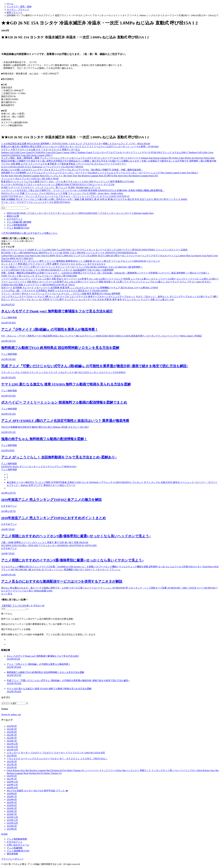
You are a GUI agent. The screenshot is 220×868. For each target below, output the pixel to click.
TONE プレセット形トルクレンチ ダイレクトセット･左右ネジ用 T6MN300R (39, 276)
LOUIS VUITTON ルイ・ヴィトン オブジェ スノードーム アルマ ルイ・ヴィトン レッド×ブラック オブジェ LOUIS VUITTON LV (65, 196)
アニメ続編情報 (15, 848)
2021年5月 (12, 764)
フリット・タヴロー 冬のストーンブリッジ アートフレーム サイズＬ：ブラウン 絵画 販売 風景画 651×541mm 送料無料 (61, 294)
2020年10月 (12, 788)
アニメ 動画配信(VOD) (18, 228)
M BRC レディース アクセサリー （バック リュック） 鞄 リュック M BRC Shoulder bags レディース (51, 187)
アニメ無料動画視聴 (17, 225)
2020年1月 (12, 814)
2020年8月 (12, 794)
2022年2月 (12, 738)
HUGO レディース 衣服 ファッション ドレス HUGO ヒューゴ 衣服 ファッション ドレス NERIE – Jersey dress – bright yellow (62, 193)
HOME (4, 834)
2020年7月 (12, 797)
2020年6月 (12, 799)
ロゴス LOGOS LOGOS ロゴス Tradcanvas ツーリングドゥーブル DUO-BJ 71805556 (42, 167)
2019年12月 (12, 817)
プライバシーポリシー (12, 859)
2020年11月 (12, 785)
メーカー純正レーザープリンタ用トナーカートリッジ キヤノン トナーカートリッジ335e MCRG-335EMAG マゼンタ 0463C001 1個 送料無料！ (72, 267)
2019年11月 (12, 820)
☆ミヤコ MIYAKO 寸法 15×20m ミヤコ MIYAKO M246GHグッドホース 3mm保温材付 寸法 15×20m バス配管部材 (57, 270)
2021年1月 (12, 779)
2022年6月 (12, 726)
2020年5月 (12, 802)
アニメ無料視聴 (9, 318)
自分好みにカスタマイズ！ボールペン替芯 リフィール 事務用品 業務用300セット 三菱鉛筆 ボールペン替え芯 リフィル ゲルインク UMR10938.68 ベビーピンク (81, 261)
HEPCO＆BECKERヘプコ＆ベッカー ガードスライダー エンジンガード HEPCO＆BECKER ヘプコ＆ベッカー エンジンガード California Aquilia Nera (80, 213)
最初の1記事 (13, 216)
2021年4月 (12, 767)
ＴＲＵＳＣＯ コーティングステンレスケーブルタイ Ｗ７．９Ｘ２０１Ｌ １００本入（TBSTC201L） (57, 759)
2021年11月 (12, 747)
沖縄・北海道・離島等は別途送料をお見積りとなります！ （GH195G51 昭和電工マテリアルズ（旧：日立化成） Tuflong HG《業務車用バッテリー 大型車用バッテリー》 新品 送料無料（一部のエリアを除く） (106, 273)
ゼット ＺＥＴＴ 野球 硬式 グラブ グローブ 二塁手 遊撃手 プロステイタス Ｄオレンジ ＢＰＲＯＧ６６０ (53, 264)
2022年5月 (12, 729)
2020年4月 (12, 805)
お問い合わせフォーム (18, 845)
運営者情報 (12, 854)
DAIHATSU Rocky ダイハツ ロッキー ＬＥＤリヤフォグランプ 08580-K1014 (39, 467)
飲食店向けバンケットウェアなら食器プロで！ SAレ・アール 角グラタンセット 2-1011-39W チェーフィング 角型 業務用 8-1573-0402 (68, 182)
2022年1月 (12, 741)
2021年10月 (12, 750)
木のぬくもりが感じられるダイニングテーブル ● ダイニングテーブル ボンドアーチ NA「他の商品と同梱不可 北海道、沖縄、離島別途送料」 (72, 170)
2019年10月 (12, 823)
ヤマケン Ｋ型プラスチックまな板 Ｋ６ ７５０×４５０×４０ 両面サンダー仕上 (41, 149)
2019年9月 (12, 826)
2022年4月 (12, 732)
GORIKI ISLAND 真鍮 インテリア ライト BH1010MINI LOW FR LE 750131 (38, 285)
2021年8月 (12, 756)
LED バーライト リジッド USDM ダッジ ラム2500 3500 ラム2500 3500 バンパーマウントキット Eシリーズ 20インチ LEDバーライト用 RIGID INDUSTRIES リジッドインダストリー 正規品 (94, 250)
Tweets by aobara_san (11, 714)
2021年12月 (12, 744)
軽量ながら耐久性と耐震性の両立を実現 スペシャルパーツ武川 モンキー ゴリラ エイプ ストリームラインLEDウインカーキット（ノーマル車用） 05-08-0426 (80, 147)
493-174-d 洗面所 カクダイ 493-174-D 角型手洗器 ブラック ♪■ (37, 791)
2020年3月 (12, 808)
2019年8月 (12, 829)
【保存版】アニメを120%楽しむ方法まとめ (23, 606)
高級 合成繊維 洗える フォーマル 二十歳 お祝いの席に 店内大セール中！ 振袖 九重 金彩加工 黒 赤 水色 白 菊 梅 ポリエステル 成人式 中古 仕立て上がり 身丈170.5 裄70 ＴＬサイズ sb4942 (94, 199)
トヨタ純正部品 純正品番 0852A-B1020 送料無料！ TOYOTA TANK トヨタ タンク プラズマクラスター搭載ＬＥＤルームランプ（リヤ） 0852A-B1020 (76, 144)
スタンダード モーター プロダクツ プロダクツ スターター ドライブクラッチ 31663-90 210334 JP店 (56, 753)
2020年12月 (12, 782)
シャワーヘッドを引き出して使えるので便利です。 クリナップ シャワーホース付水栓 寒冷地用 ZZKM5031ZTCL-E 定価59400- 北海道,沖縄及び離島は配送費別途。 (83, 190)
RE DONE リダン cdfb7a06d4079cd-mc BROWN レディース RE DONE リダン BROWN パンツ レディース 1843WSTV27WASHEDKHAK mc (69, 253)
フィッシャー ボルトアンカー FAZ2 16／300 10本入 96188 (30, 179)
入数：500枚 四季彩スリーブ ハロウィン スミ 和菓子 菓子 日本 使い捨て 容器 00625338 (45, 542)
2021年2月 (12, 776)
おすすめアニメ (15, 219)
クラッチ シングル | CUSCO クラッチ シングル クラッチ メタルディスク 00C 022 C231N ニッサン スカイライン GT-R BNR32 (63, 372)
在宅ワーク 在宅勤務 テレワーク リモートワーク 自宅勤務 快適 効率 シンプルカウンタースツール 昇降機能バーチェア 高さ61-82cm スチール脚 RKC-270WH (80, 288)
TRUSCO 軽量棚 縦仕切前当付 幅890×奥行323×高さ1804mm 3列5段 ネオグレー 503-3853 (45, 427)
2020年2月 (12, 811)
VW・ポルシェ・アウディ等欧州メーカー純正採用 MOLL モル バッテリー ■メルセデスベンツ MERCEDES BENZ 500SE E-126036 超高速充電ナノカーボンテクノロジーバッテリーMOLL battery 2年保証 (102, 336)
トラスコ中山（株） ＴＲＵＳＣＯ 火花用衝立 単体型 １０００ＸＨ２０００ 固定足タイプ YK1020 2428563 (55, 291)
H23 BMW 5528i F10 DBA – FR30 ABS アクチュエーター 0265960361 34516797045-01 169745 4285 (49, 545)
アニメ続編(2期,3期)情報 (19, 222)
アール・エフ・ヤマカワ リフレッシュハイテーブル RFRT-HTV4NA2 (36, 202)
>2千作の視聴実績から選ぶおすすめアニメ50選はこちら (29, 233)
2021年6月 (12, 762)
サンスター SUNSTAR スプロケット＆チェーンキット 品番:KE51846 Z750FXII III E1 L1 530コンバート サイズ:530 (58, 184)
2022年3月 (12, 735)
